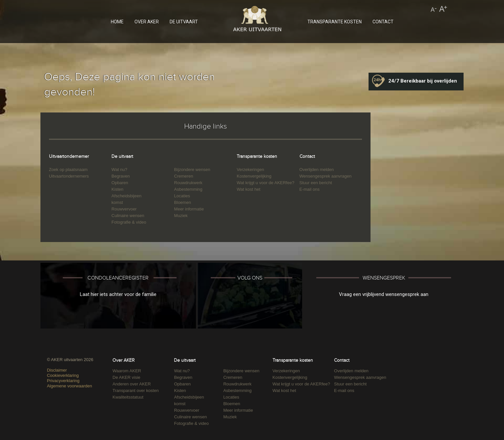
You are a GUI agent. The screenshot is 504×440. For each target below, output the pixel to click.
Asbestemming (188, 189)
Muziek (181, 216)
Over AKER (123, 360)
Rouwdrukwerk (188, 183)
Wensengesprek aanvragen (326, 176)
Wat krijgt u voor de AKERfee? (265, 183)
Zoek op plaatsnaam (68, 170)
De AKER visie (126, 377)
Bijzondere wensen (192, 170)
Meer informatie (189, 209)
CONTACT (383, 22)
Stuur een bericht (316, 183)
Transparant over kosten (135, 391)
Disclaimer (57, 370)
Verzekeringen (250, 170)
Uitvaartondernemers (69, 176)
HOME (117, 22)
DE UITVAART (184, 22)
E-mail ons (310, 189)
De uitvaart (122, 156)
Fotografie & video (129, 222)
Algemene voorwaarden (70, 386)
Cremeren (184, 176)
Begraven (121, 176)
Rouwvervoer (124, 209)
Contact (307, 156)
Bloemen (183, 202)
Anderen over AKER (132, 384)
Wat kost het (249, 189)
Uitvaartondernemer (69, 156)
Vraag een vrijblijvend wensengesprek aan (384, 294)
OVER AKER (147, 22)
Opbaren (120, 183)
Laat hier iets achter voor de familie (118, 294)
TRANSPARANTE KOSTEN (335, 22)
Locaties (182, 196)
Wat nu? (119, 170)
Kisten (117, 189)
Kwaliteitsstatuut (128, 397)
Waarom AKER (127, 371)
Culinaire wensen (128, 216)
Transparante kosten (257, 156)
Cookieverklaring (63, 375)
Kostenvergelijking (254, 176)
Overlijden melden (317, 170)
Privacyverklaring (63, 381)
